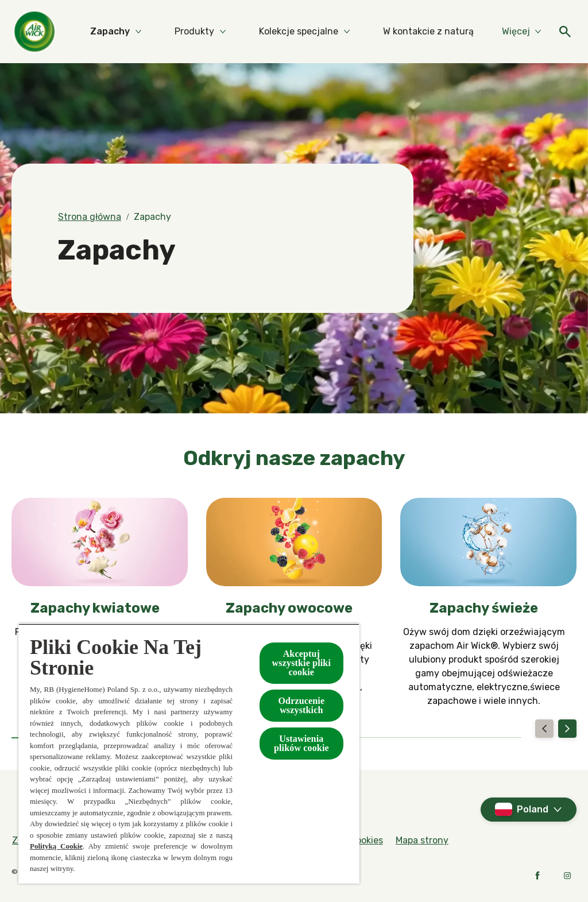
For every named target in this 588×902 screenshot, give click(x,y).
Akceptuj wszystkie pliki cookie (301, 663)
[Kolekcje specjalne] (299, 32)
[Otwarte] (565, 32)
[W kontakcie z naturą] (428, 32)
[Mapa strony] (422, 841)
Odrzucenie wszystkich (301, 705)
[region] (189, 754)
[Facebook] (537, 876)
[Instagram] (567, 876)
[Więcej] (522, 32)
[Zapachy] (110, 32)
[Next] (567, 729)
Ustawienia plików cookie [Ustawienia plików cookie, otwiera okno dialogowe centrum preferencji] (301, 743)
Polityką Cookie (56, 846)
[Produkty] (194, 32)
